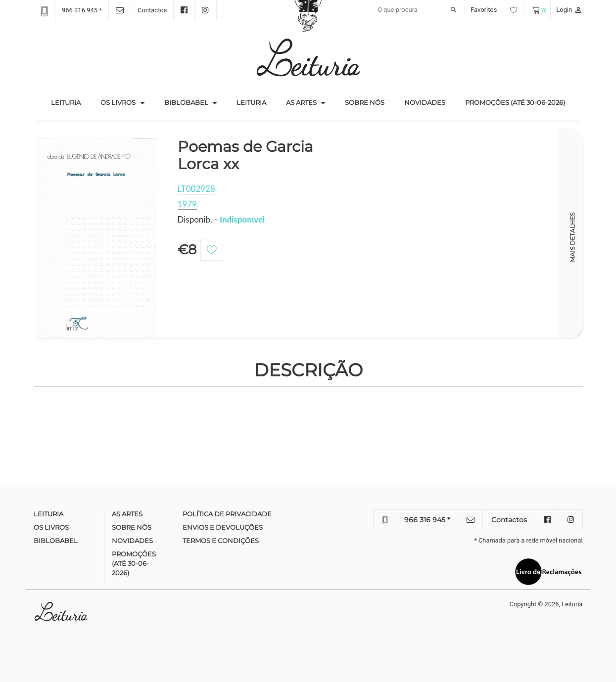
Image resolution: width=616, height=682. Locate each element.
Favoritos (498, 10)
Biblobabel (186, 102)
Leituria (71, 102)
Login (569, 10)
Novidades (425, 102)
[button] (142, 103)
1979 (187, 204)
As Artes (301, 102)
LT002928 (196, 189)
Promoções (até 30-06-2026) (515, 102)
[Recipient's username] (419, 10)
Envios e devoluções (223, 527)
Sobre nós (365, 102)
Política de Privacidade (227, 514)
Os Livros (118, 102)
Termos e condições (221, 541)
